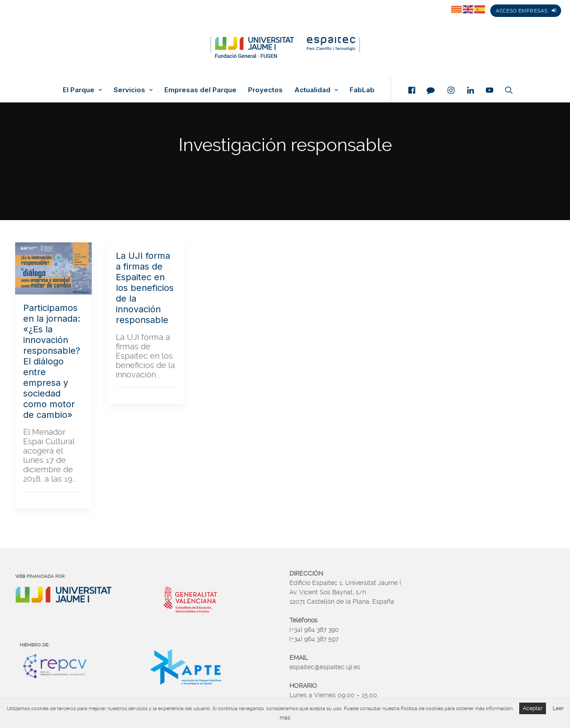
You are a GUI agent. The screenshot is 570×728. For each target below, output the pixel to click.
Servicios (133, 90)
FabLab (362, 90)
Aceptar (533, 708)
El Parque (82, 90)
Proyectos (265, 90)
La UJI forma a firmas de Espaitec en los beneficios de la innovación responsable (145, 288)
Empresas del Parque (200, 90)
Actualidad (316, 90)
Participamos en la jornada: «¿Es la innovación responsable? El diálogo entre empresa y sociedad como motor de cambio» (52, 361)
